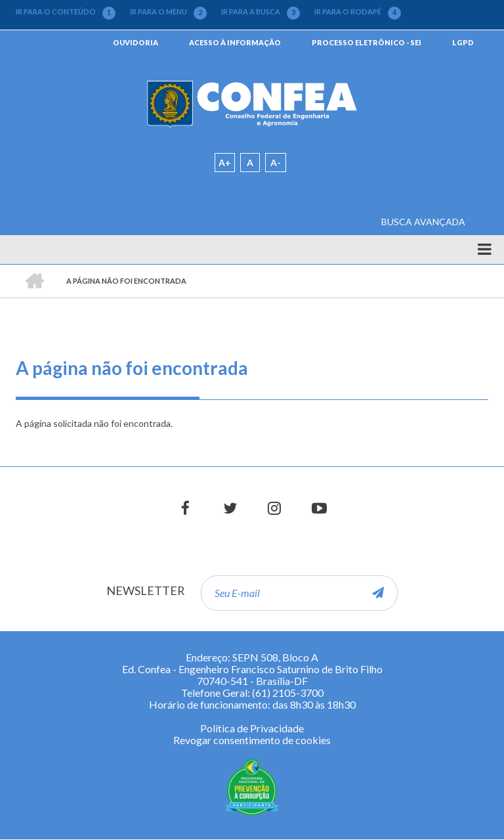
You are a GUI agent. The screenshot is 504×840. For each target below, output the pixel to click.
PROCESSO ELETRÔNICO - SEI (367, 42)
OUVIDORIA (136, 42)
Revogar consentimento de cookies (252, 740)
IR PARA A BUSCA (261, 12)
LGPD (463, 42)
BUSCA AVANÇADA (423, 222)
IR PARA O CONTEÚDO (66, 12)
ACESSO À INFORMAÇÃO (235, 42)
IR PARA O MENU (168, 12)
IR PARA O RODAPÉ (358, 12)
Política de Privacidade (252, 728)
